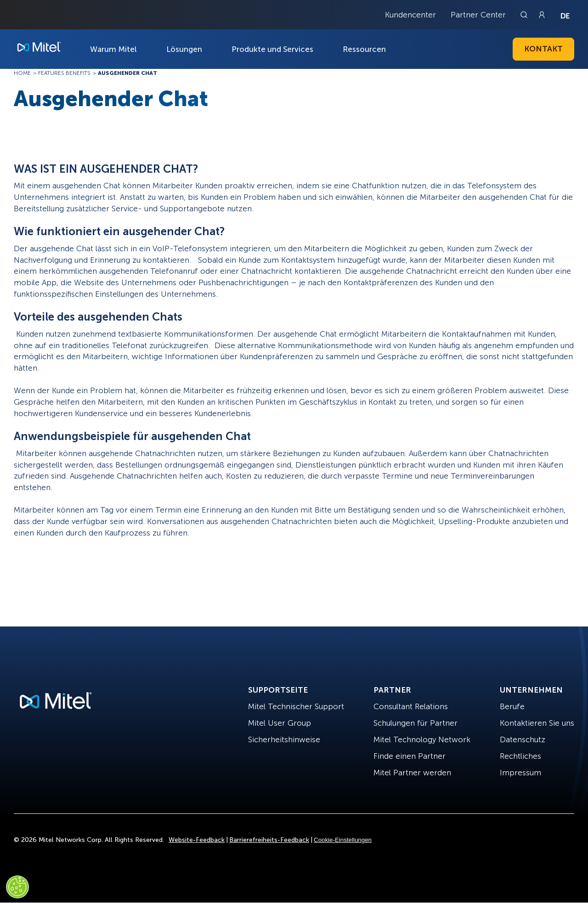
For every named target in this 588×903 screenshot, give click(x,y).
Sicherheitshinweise (284, 739)
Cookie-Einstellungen (343, 840)
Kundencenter (410, 15)
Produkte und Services (272, 49)
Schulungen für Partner (416, 723)
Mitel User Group (280, 723)
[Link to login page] (542, 15)
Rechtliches (520, 756)
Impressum (520, 773)
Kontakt (543, 49)
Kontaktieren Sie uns (537, 723)
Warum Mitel (113, 49)
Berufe (512, 706)
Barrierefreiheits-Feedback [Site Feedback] (269, 840)
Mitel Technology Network (422, 739)
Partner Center (478, 15)
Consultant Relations (411, 706)
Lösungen (184, 49)
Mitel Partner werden (412, 773)
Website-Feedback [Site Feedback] (197, 840)
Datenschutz (523, 739)
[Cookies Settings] (17, 887)
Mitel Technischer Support (296, 706)
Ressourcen (364, 49)
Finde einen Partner (410, 756)
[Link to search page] (525, 15)
